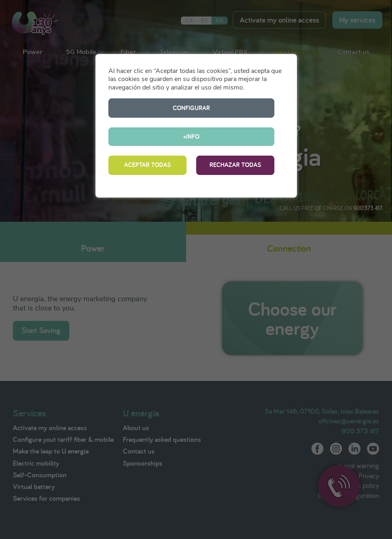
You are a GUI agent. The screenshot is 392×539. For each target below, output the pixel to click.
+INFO (235, 108)
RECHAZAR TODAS (235, 137)
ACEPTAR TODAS (147, 137)
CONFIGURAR (147, 108)
